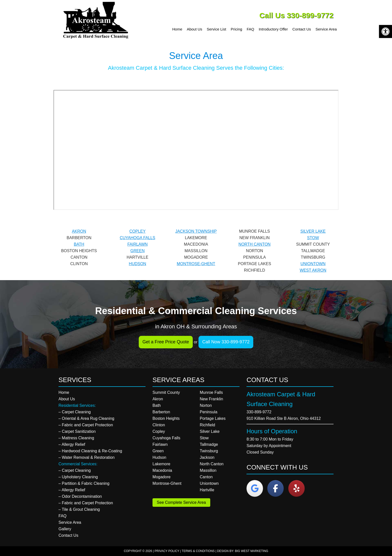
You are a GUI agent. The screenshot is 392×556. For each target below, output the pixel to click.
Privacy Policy (167, 551)
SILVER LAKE (313, 231)
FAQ (62, 516)
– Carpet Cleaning (75, 412)
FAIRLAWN (137, 244)
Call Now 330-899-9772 (226, 342)
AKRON (79, 231)
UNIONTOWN (313, 264)
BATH (79, 244)
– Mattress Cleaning (76, 438)
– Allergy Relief (72, 444)
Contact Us (68, 535)
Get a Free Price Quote (166, 342)
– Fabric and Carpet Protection (86, 425)
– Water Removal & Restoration (86, 457)
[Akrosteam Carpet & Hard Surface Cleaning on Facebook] (275, 488)
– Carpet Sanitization (77, 431)
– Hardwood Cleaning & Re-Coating (90, 451)
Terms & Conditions (198, 551)
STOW (313, 238)
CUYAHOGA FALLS (137, 238)
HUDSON (137, 264)
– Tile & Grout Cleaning (79, 509)
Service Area (70, 522)
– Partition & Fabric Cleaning (84, 483)
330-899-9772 (259, 412)
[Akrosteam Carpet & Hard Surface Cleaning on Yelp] (296, 488)
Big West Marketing (252, 551)
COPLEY (138, 231)
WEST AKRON (313, 270)
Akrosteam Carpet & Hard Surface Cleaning (97, 20)
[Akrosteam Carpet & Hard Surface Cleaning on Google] (255, 488)
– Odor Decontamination (80, 496)
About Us (67, 399)
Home (64, 392)
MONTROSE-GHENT (196, 264)
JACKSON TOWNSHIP (196, 231)
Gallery (65, 529)
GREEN (138, 251)
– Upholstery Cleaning (78, 477)
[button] (385, 31)
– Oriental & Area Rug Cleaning (86, 418)
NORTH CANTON (254, 244)
